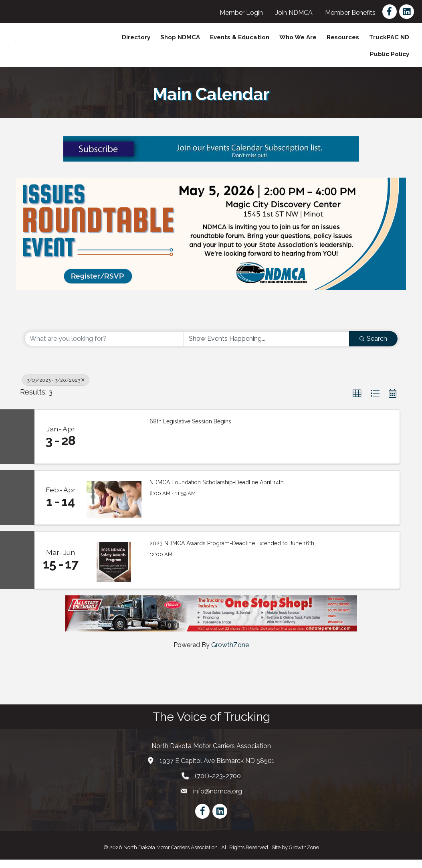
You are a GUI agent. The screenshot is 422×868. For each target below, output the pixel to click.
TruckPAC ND (389, 42)
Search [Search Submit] (373, 347)
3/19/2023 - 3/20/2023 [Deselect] (56, 388)
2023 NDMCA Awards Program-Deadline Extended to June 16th (232, 552)
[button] (357, 402)
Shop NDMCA (180, 42)
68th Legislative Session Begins (190, 430)
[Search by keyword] (104, 347)
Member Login (241, 13)
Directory (136, 42)
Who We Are (298, 42)
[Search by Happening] (267, 347)
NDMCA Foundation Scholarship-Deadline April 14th (217, 491)
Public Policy (390, 59)
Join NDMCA (294, 13)
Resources (343, 42)
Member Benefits (350, 13)
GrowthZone (230, 653)
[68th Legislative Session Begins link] (114, 445)
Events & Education (240, 42)
